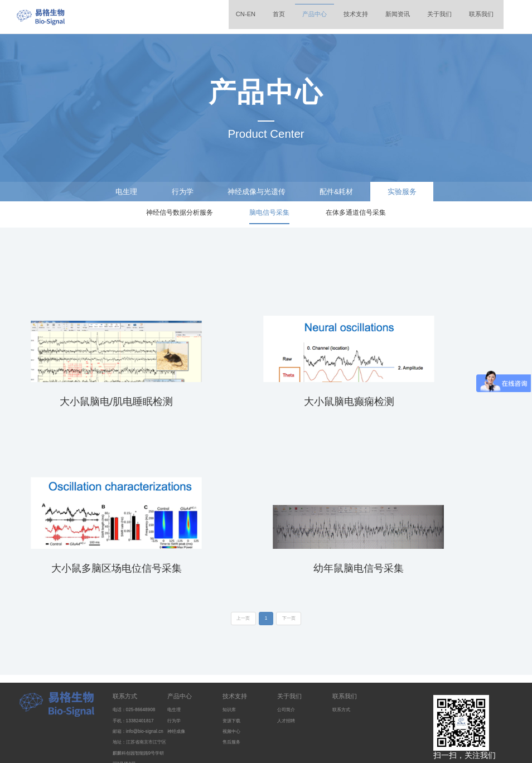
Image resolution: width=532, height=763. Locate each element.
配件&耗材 (342, 193)
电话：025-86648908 (138, 657)
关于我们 (424, 16)
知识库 (231, 657)
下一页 (293, 566)
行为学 (175, 193)
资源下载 (234, 668)
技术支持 (327, 16)
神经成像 (178, 679)
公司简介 (288, 657)
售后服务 (234, 689)
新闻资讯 (376, 16)
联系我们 (473, 16)
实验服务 (412, 193)
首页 (238, 16)
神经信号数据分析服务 (180, 216)
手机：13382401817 (137, 668)
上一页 (239, 566)
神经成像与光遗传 (255, 193)
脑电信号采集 (269, 216)
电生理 (116, 193)
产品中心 (279, 16)
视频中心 (234, 679)
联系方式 (126, 643)
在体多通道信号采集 (356, 216)
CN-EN (199, 16)
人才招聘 (288, 668)
